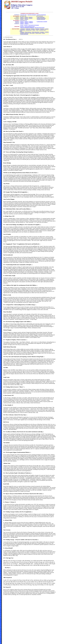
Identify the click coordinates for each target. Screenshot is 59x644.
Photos (43, 33)
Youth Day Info (23, 15)
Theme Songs (38, 33)
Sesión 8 (27, 24)
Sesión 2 (27, 22)
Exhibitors (42, 32)
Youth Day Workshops (41, 15)
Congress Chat (42, 30)
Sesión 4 (22, 23)
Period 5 (26, 18)
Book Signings (28, 32)
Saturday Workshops (41, 18)
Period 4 (22, 18)
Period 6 (31, 18)
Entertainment (29, 30)
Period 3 (31, 17)
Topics (21, 31)
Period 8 (26, 19)
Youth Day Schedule (32, 15)
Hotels (34, 30)
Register (22, 27)
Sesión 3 (31, 22)
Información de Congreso (34, 25)
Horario (22, 25)
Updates (47, 29)
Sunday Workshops (41, 19)
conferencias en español (42, 22)
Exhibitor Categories (24, 33)
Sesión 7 (22, 24)
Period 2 (26, 17)
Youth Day (28, 29)
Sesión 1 (22, 22)
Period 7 (22, 19)
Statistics (47, 32)
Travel (37, 30)
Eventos (26, 25)
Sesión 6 (31, 23)
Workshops (23, 30)
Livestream (23, 29)
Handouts (22, 32)
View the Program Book (40, 28)
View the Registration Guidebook (27, 28)
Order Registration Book (30, 27)
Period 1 (22, 17)
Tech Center (32, 33)
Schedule (37, 29)
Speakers (42, 29)
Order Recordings (36, 32)
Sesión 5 (27, 23)
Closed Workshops (24, 34)
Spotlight (33, 29)
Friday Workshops (41, 17)
